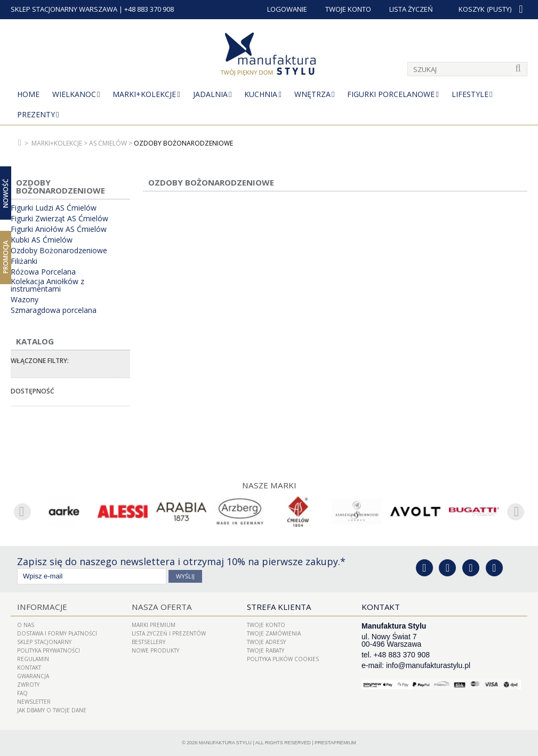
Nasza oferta (160, 607)
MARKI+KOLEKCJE (144, 94)
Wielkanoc (74, 94)
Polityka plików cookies (283, 659)
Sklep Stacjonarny (44, 642)
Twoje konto (266, 625)
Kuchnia (261, 94)
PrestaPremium (335, 743)
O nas (26, 625)
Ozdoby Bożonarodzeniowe (59, 251)
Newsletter (34, 702)
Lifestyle (470, 94)
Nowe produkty (155, 650)
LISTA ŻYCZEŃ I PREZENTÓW (169, 633)
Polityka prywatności (49, 650)
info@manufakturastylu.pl (428, 665)
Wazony (25, 300)
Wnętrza (312, 94)
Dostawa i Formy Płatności (57, 633)
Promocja (6, 257)
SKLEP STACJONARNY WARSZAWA (64, 9)
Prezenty (36, 114)
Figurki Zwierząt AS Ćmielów (59, 219)
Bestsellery (148, 642)
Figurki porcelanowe (391, 94)
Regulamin (33, 659)
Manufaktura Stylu (225, 743)
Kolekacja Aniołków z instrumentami (47, 285)
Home (28, 94)
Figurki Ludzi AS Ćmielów (54, 208)
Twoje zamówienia (274, 633)
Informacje (41, 607)
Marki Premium (154, 625)
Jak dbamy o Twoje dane (52, 710)
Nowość (6, 193)
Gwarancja (33, 676)
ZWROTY (28, 685)
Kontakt (29, 667)
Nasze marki (269, 485)
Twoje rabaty (266, 650)
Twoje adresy (266, 642)
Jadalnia (210, 94)
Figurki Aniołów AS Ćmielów (59, 229)
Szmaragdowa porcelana (54, 310)
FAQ (22, 693)
